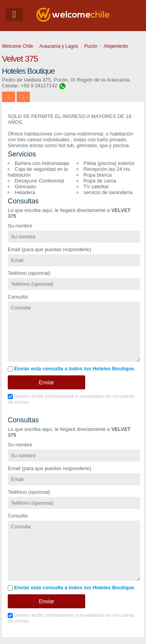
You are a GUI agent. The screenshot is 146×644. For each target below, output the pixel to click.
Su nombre (20, 226)
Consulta (18, 297)
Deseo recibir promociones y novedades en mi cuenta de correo (71, 399)
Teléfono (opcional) (29, 273)
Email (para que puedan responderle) (49, 249)
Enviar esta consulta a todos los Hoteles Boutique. (71, 369)
